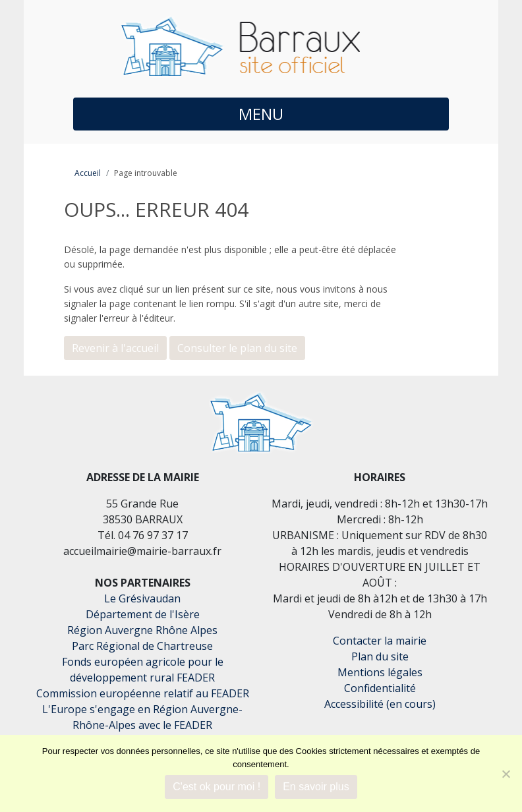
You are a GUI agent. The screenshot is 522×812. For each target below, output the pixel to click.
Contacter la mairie (380, 641)
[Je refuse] (506, 774)
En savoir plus (316, 787)
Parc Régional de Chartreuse (142, 646)
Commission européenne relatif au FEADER (143, 693)
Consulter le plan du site (237, 348)
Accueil (88, 173)
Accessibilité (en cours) (380, 704)
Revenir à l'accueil (115, 348)
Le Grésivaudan (142, 598)
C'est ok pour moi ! (217, 787)
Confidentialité (380, 688)
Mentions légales (380, 672)
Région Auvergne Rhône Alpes (142, 630)
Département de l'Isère (143, 614)
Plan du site (380, 656)
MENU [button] (261, 114)
